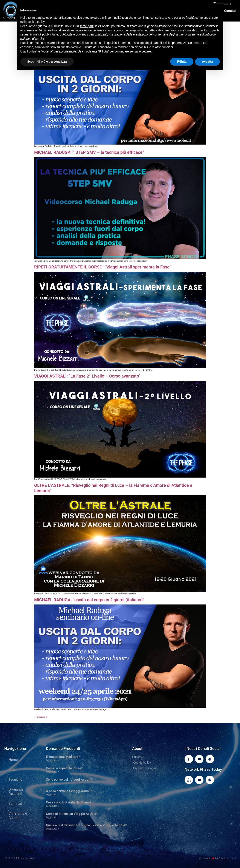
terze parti (87, 26)
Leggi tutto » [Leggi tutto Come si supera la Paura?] (53, 772)
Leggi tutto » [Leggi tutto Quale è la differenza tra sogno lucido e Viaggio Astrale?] (53, 829)
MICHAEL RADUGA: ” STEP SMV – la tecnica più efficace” (89, 152)
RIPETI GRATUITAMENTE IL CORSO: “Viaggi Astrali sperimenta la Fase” (103, 267)
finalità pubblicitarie (45, 34)
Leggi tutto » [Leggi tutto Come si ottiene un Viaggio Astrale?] (53, 817)
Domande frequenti (16, 792)
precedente (41, 717)
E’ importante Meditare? (63, 757)
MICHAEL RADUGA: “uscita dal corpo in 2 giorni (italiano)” (89, 600)
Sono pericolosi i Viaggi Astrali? (69, 780)
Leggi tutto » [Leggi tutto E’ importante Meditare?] (53, 760)
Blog (12, 770)
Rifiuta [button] (182, 62)
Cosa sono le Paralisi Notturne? (69, 802)
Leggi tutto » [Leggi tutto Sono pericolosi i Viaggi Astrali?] (53, 783)
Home (13, 760)
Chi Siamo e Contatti (18, 816)
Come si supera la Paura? (64, 768)
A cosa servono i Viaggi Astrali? (69, 791)
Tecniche (15, 779)
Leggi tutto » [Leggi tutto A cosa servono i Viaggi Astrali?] (53, 795)
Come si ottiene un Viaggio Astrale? (72, 814)
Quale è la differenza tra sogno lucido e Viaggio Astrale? (86, 825)
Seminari (15, 804)
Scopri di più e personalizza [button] (47, 62)
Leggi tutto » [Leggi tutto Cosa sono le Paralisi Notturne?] (53, 806)
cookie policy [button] (36, 22)
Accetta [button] (207, 62)
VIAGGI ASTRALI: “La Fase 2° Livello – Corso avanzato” (87, 376)
